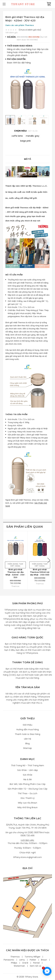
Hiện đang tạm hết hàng (15, 565)
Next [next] (49, 560)
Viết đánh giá (11, 33)
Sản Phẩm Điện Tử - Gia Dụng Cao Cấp (28, 789)
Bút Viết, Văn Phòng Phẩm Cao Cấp (28, 784)
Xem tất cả (35, 966)
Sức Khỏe (28, 775)
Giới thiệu (27, 725)
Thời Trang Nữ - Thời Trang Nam (27, 765)
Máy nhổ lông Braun (27, 807)
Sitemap (27, 748)
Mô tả (27, 159)
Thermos (15, 957)
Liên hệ (28, 739)
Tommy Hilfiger (32, 957)
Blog (27, 743)
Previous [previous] (6, 560)
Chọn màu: (26, 131)
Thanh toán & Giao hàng (27, 734)
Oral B (25, 963)
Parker (33, 960)
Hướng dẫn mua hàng (28, 730)
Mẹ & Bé (28, 779)
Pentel (36, 963)
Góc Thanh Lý (28, 798)
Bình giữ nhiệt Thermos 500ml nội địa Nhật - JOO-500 (40, 572)
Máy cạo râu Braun (28, 803)
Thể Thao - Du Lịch (27, 793)
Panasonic (9, 960)
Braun (44, 960)
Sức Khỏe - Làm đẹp (28, 770)
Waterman (19, 966)
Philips (14, 963)
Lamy (22, 960)
